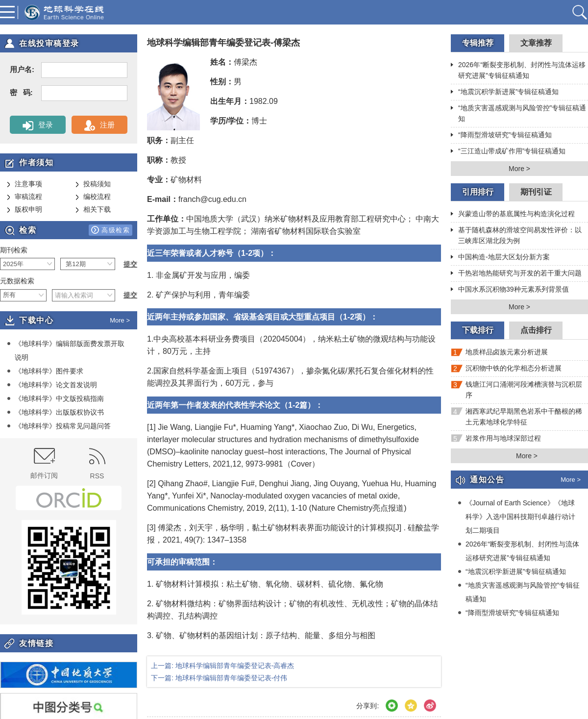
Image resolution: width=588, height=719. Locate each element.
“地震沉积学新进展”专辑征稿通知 (505, 93)
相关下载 (93, 210)
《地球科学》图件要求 (45, 371)
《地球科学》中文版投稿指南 (55, 398)
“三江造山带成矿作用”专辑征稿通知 (508, 152)
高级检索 (110, 230)
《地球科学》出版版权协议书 (55, 412)
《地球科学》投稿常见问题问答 (59, 426)
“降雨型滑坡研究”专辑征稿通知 (501, 136)
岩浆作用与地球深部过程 (496, 440)
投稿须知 (93, 184)
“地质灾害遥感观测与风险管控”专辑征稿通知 (518, 113)
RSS (97, 464)
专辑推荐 (478, 43)
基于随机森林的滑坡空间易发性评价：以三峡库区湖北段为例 (516, 235)
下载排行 (478, 330)
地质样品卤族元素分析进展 (499, 354)
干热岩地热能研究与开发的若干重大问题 (516, 274)
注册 (99, 125)
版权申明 (24, 210)
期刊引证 (536, 192)
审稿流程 (24, 197)
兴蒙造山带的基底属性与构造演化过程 (513, 215)
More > (120, 320)
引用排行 (478, 192)
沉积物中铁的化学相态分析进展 (506, 370)
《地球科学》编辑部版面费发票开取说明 (66, 350)
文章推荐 (536, 43)
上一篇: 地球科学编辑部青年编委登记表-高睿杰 (222, 666)
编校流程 (93, 197)
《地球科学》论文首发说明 (52, 385)
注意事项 (24, 184)
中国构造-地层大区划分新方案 (500, 258)
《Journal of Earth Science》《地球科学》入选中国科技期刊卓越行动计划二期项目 (516, 516)
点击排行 (536, 330)
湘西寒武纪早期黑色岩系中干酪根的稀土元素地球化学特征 (516, 417)
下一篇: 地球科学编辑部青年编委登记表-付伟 (219, 678)
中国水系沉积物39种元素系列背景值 (510, 290)
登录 (37, 125)
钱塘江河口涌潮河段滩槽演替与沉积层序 (516, 390)
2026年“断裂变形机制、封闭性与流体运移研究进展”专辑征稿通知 (518, 70)
